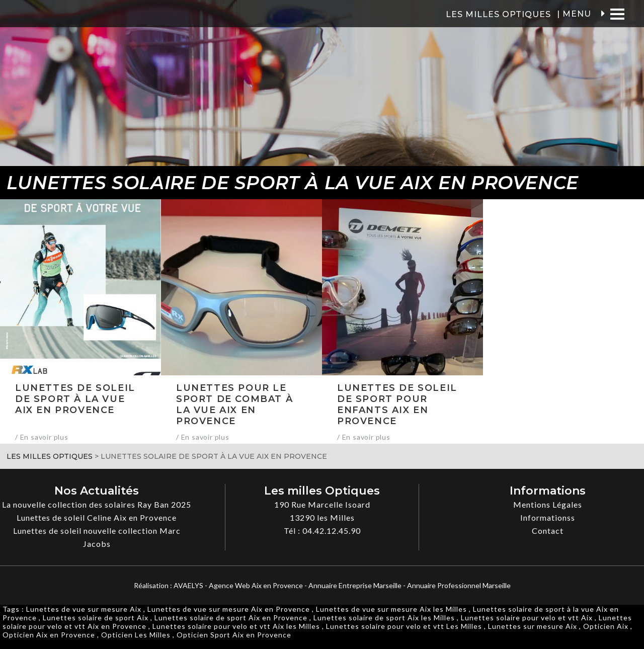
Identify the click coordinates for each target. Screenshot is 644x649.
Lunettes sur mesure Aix (533, 626)
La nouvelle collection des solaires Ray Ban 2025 (97, 504)
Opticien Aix (606, 626)
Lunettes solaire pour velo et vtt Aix (527, 618)
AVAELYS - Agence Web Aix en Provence (238, 585)
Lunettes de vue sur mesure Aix (84, 609)
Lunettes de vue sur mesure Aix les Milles (391, 609)
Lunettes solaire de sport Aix (96, 618)
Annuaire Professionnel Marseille (459, 585)
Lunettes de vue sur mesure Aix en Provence (229, 609)
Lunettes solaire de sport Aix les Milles (384, 618)
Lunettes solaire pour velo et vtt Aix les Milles (236, 626)
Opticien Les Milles (136, 635)
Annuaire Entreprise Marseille (355, 585)
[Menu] (617, 14)
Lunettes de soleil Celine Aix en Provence (97, 517)
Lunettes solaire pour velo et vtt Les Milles (404, 626)
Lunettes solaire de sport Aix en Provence (231, 618)
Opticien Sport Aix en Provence (234, 635)
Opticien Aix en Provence (49, 635)
